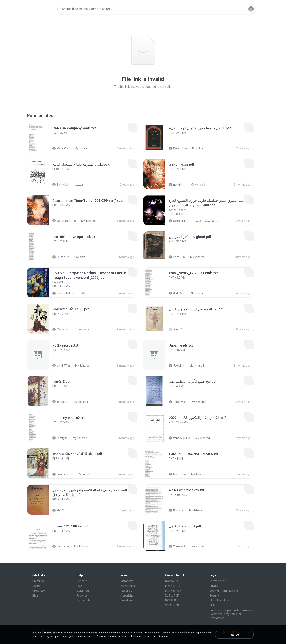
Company (127, 581)
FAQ (79, 586)
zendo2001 (178, 438)
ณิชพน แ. (60, 329)
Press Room (40, 591)
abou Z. (176, 329)
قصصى (77, 185)
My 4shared (80, 148)
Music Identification (221, 600)
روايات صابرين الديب (204, 221)
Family (59, 438)
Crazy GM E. (62, 293)
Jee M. (175, 366)
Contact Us (83, 600)
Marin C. (60, 148)
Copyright (127, 596)
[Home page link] (42, 9)
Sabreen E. (178, 221)
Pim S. (175, 510)
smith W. (60, 366)
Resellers (127, 591)
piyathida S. (62, 474)
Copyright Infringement (224, 591)
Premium (38, 581)
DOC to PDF (172, 581)
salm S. (176, 257)
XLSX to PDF (173, 605)
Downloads (197, 148)
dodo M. (176, 293)
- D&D (81, 293)
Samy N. (60, 185)
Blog (35, 596)
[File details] (42, 138)
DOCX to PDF (173, 591)
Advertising (128, 586)
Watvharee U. (63, 221)
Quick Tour (83, 591)
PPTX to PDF (173, 586)
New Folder (196, 293)
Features (82, 596)
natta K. (176, 185)
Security (215, 596)
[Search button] (240, 9)
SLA (212, 605)
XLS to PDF (172, 596)
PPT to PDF (172, 600)
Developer (127, 600)
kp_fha (59, 402)
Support (82, 581)
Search (37, 586)
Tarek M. (176, 402)
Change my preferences (156, 637)
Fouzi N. (59, 257)
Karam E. (176, 148)
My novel (82, 474)
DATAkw (77, 257)
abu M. (59, 510)
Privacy (214, 586)
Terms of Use (218, 581)
